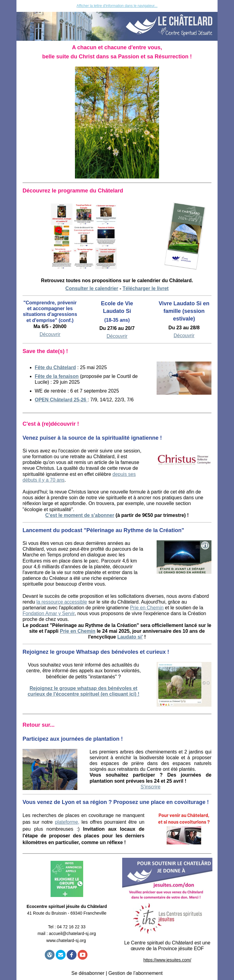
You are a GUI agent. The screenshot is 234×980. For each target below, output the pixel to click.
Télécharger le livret (145, 288)
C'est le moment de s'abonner (80, 515)
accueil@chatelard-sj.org (73, 933)
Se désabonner (88, 973)
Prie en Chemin (147, 608)
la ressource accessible (62, 602)
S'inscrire (150, 787)
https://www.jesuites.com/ (167, 960)
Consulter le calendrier (92, 288)
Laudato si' (130, 637)
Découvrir (117, 336)
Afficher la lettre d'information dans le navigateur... (117, 6)
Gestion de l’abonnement (136, 973)
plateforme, (67, 822)
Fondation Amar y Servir (49, 613)
